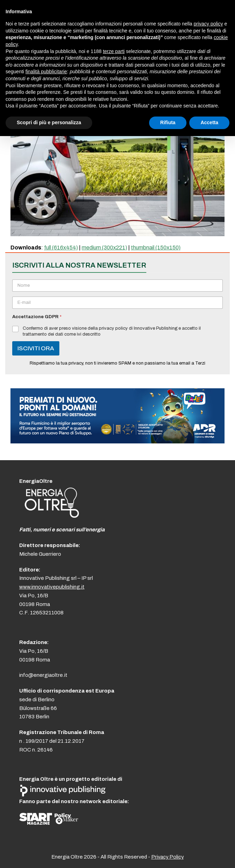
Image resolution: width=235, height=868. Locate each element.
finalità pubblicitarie (46, 72)
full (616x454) (61, 248)
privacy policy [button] (208, 24)
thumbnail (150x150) (156, 248)
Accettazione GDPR (37, 317)
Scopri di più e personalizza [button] (49, 122)
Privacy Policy (167, 857)
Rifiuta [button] (168, 122)
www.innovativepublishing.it (52, 587)
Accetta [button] (209, 122)
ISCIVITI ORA (36, 348)
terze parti (114, 51)
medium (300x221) (104, 248)
